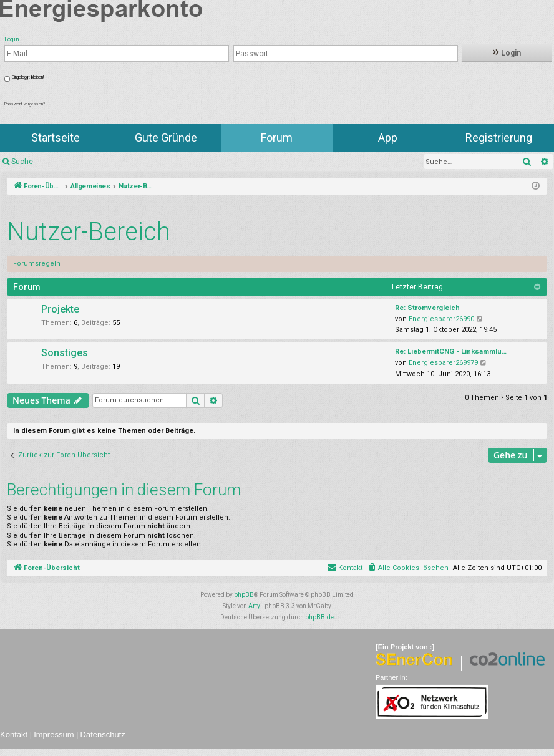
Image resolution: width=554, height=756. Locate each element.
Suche (22, 162)
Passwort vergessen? (25, 104)
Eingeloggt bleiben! (28, 77)
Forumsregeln (37, 264)
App (388, 138)
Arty (254, 606)
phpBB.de (319, 617)
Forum (277, 138)
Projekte (60, 309)
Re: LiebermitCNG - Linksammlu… (451, 351)
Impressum (54, 734)
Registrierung (499, 138)
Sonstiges (65, 353)
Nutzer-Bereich (89, 232)
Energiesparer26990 (441, 319)
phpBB (244, 595)
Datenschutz (103, 734)
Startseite (56, 138)
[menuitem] (408, 568)
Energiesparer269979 (443, 363)
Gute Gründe (166, 138)
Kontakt (14, 734)
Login (507, 53)
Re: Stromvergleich (427, 308)
